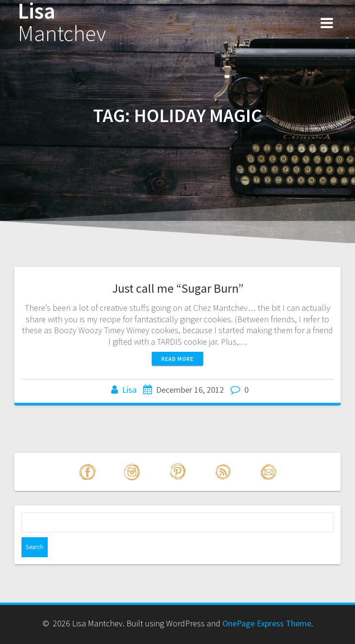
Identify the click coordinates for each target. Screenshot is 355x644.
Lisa (62, 22)
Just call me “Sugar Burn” (178, 288)
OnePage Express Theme (267, 623)
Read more (177, 359)
